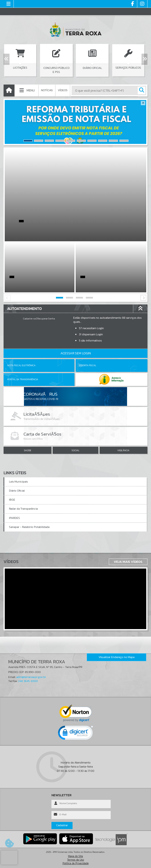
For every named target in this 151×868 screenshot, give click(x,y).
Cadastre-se (29, 319)
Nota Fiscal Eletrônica (21, 365)
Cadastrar (62, 825)
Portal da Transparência (23, 379)
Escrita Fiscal (88, 365)
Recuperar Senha (46, 319)
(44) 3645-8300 (28, 681)
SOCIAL (75, 450)
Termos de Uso (75, 860)
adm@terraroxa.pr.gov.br (31, 677)
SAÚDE (28, 450)
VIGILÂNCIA (123, 450)
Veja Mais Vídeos (128, 562)
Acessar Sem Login (76, 353)
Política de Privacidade (76, 863)
